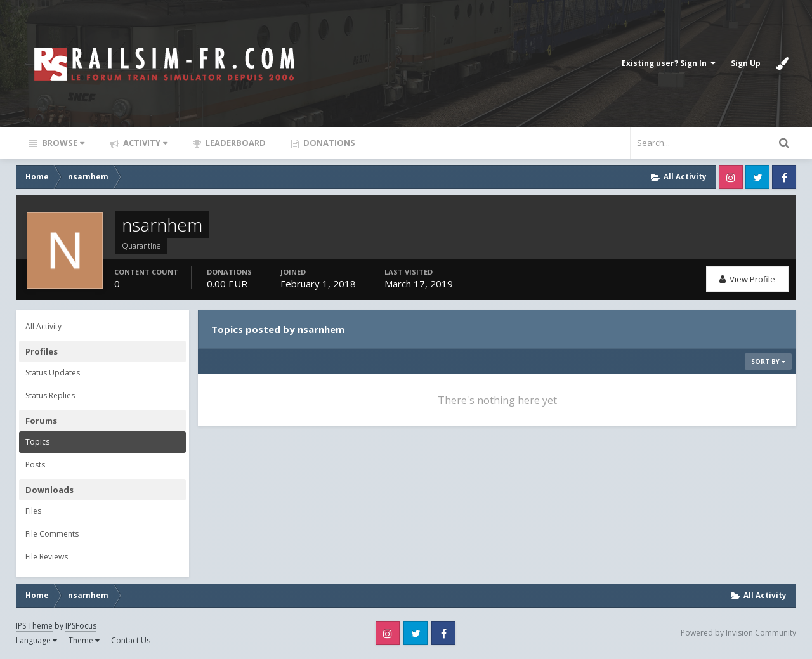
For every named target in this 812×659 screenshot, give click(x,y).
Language (36, 640)
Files (33, 511)
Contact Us (131, 640)
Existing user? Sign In (669, 63)
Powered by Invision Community (738, 633)
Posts (35, 465)
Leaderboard (235, 143)
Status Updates (53, 373)
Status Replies (50, 395)
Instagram (731, 177)
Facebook (784, 177)
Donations (328, 143)
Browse (62, 143)
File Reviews (47, 557)
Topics (37, 442)
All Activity (43, 326)
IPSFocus (81, 626)
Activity (144, 143)
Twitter (757, 177)
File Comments (52, 534)
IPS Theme (34, 626)
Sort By (768, 362)
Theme (84, 640)
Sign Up (746, 63)
